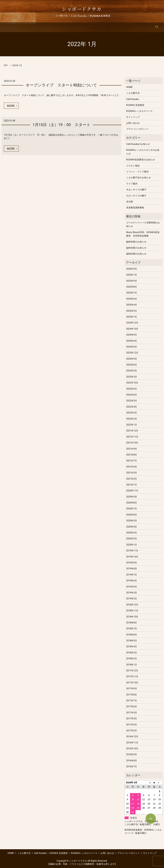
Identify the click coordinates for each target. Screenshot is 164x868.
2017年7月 (132, 701)
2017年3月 (132, 725)
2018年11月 (132, 611)
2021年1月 (132, 485)
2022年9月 (132, 389)
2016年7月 (132, 766)
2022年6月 (132, 395)
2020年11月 (132, 491)
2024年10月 (132, 329)
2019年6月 (132, 581)
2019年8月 (132, 569)
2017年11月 (132, 677)
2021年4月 (132, 467)
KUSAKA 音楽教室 (76, 27)
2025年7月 (132, 293)
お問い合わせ (129, 27)
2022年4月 (132, 407)
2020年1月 (132, 545)
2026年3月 (132, 269)
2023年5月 (132, 371)
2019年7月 (132, 575)
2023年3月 (132, 377)
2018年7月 (132, 629)
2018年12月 (132, 605)
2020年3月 (132, 533)
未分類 (130, 202)
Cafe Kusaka (55, 27)
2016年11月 (132, 743)
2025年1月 (132, 317)
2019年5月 (132, 587)
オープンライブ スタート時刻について (61, 85)
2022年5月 (132, 401)
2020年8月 (132, 503)
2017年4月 (132, 719)
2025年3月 (132, 311)
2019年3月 (132, 593)
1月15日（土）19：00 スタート (61, 125)
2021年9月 (132, 449)
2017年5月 (132, 713)
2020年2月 (132, 539)
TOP (5, 65)
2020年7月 (132, 509)
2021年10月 (132, 443)
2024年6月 (132, 341)
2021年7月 (132, 461)
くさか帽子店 (37, 27)
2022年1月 (132, 425)
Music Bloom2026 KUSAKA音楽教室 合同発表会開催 (143, 234)
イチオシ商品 (133, 166)
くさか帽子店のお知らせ (139, 178)
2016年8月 (132, 761)
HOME (21, 27)
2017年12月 (132, 671)
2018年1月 (132, 665)
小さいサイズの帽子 (136, 196)
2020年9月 (132, 497)
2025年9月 (132, 281)
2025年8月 (132, 287)
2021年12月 (132, 431)
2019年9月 (132, 563)
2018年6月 (132, 635)
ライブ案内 (132, 184)
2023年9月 (132, 359)
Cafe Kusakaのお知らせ (138, 144)
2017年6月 (132, 706)
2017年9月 (132, 689)
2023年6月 (132, 365)
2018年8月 (132, 623)
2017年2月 (132, 731)
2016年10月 (132, 749)
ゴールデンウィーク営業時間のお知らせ (143, 224)
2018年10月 (132, 617)
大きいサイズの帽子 (136, 190)
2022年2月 (132, 419)
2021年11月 (132, 437)
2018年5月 (132, 641)
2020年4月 (132, 527)
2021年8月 (132, 455)
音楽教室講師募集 (135, 208)
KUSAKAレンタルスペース (103, 27)
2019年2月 (132, 599)
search (143, 27)
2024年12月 (132, 323)
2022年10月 (132, 383)
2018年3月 (132, 653)
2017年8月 (132, 695)
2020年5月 (132, 521)
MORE (11, 106)
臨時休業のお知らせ (136, 242)
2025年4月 (132, 305)
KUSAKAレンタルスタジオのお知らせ (143, 152)
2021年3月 (132, 473)
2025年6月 (132, 299)
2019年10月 (132, 557)
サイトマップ (133, 117)
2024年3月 (132, 347)
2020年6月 (132, 515)
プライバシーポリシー (137, 129)
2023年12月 (132, 353)
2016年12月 (132, 736)
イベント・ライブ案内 (137, 172)
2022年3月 (132, 413)
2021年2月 (132, 479)
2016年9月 (132, 754)
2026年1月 (132, 275)
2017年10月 (132, 683)
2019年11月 (132, 551)
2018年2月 (132, 659)
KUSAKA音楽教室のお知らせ (141, 160)
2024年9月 (132, 335)
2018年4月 (132, 647)
